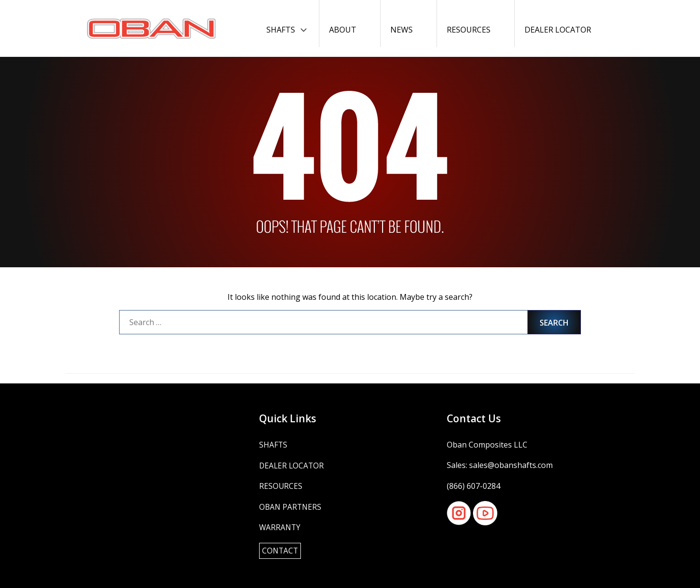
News (402, 30)
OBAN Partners (291, 506)
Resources (469, 30)
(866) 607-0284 (473, 486)
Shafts (281, 30)
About (343, 30)
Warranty (280, 527)
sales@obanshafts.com (511, 465)
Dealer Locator (558, 30)
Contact (281, 551)
